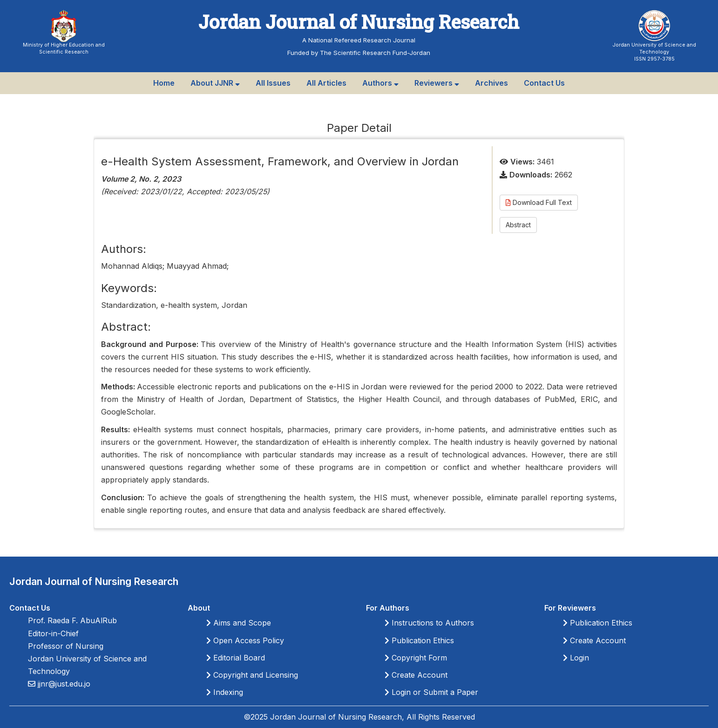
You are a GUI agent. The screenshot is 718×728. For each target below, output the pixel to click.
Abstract (518, 225)
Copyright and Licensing (252, 675)
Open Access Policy (245, 640)
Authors (380, 83)
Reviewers (437, 83)
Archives (491, 83)
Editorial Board (236, 658)
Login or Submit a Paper (431, 692)
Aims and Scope (239, 623)
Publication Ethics (419, 640)
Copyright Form (416, 658)
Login (576, 658)
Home (164, 83)
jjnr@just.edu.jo (63, 684)
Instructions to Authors (429, 623)
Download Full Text (539, 202)
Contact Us (544, 83)
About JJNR (215, 83)
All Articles (326, 83)
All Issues (273, 83)
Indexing (225, 692)
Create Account (416, 675)
